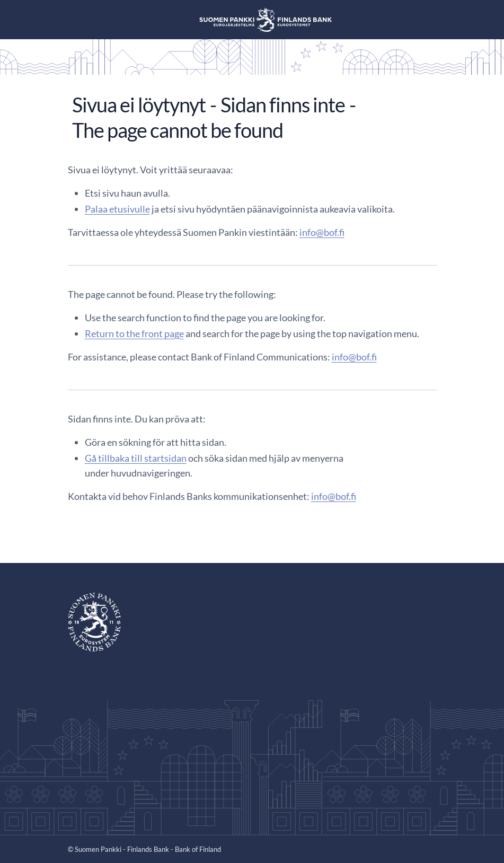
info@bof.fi (322, 232)
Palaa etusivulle (117, 209)
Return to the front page (134, 333)
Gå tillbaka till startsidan (136, 458)
